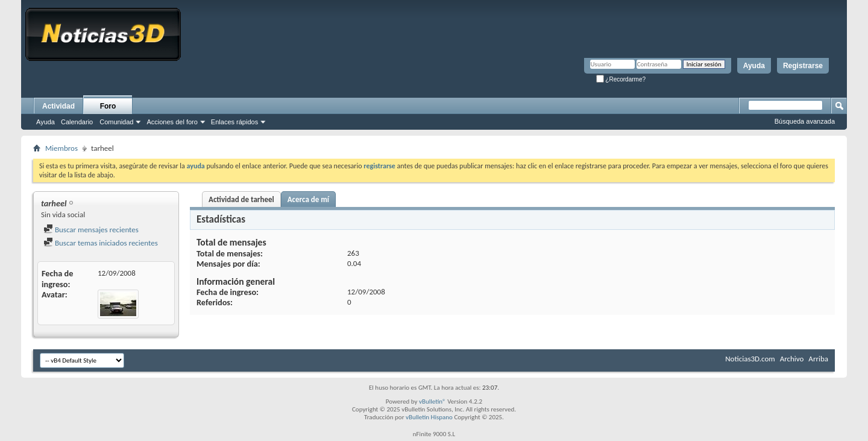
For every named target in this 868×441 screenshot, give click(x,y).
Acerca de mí (308, 199)
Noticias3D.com (750, 359)
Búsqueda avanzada (805, 121)
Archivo (792, 359)
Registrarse (803, 66)
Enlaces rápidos (234, 122)
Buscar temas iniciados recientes (101, 243)
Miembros (61, 148)
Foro (108, 106)
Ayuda (754, 66)
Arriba (818, 359)
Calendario (77, 122)
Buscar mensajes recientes (91, 230)
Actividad (58, 106)
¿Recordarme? (621, 79)
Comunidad (116, 122)
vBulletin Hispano (429, 417)
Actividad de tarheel (241, 199)
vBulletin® (432, 401)
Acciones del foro (172, 122)
